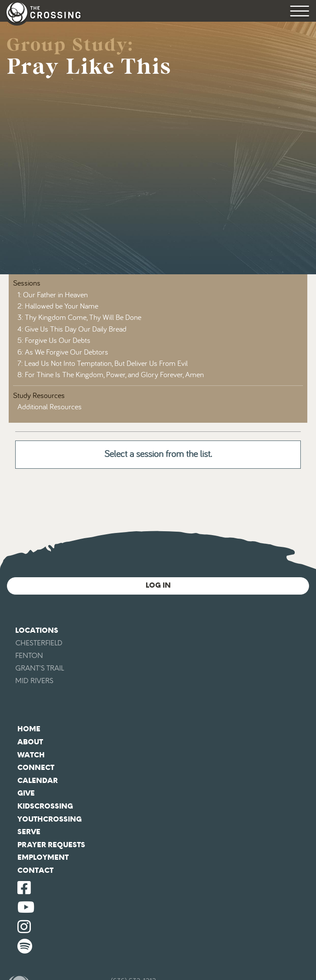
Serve (29, 832)
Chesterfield (39, 643)
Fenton (29, 656)
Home (29, 729)
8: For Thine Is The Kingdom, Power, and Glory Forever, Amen (111, 375)
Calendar (38, 781)
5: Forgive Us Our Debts (54, 341)
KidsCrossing (45, 806)
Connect (36, 768)
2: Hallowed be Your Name (58, 306)
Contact (35, 870)
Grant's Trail (40, 668)
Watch (31, 755)
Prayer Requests (51, 845)
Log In (158, 585)
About (30, 742)
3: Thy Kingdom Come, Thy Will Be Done (79, 318)
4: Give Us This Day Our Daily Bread (72, 329)
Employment (43, 857)
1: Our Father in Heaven (53, 295)
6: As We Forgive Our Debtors (63, 352)
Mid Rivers (34, 681)
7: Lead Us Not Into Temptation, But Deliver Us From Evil (103, 364)
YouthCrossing (50, 819)
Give (26, 793)
